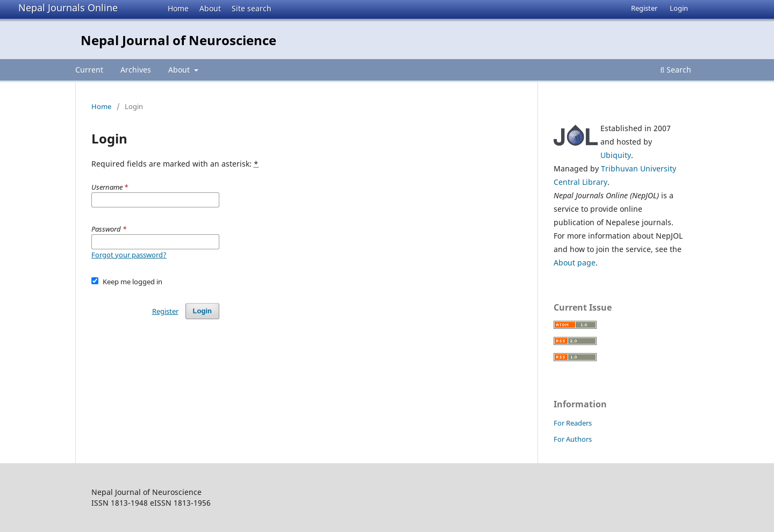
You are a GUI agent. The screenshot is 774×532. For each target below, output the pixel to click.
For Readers (573, 423)
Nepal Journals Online (68, 8)
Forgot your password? (129, 255)
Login (679, 8)
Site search (252, 8)
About (210, 8)
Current (89, 70)
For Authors (573, 439)
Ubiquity (616, 155)
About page (575, 263)
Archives (136, 70)
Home (178, 8)
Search (676, 70)
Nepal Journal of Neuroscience (178, 40)
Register (644, 8)
